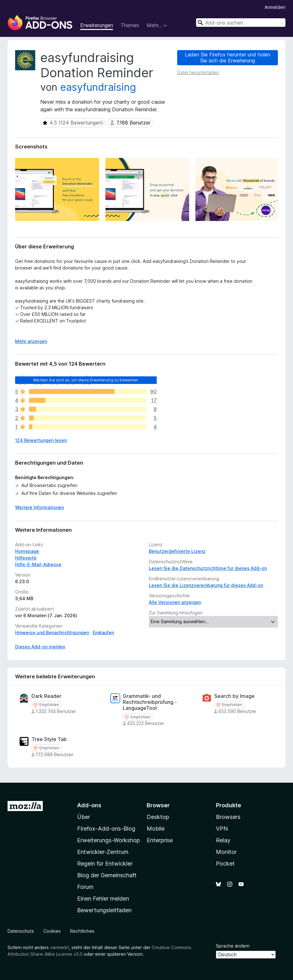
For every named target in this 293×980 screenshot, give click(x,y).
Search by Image (234, 696)
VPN (222, 829)
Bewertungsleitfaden (104, 910)
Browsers (228, 817)
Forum (85, 887)
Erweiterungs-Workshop (108, 840)
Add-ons (89, 805)
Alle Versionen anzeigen (175, 602)
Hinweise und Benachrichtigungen (52, 632)
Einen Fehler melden (103, 899)
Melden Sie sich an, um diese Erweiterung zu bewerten (86, 380)
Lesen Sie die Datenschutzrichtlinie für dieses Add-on (208, 568)
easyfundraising (98, 87)
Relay (223, 840)
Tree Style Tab (49, 739)
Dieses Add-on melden (40, 647)
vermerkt (59, 947)
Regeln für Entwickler (105, 864)
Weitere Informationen (39, 507)
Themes (130, 25)
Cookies (52, 931)
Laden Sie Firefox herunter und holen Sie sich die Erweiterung (228, 58)
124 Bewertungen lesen (41, 440)
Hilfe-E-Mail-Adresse (38, 564)
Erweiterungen (97, 25)
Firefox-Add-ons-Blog (106, 829)
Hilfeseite (26, 558)
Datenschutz (21, 931)
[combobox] (241, 23)
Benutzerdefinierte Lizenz (177, 551)
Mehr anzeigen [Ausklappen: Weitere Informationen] (31, 341)
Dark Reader (46, 696)
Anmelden (275, 7)
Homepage (27, 551)
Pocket (225, 864)
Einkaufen (103, 632)
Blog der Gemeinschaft (107, 875)
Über (84, 817)
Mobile (156, 829)
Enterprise (160, 840)
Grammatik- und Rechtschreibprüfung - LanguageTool (150, 702)
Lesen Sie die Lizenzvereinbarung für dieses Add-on (206, 585)
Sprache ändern (233, 946)
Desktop (158, 817)
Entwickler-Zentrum (103, 852)
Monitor (226, 852)
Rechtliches (82, 931)
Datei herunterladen (198, 72)
